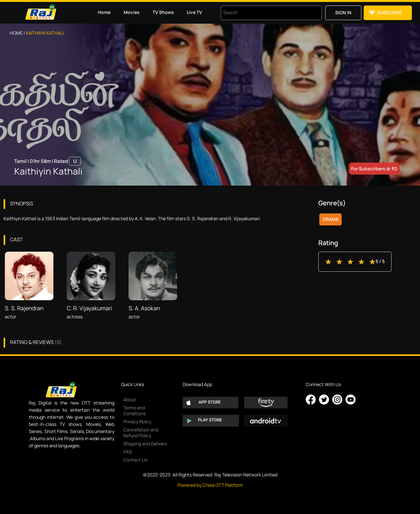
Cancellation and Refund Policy (141, 433)
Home (104, 12)
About (130, 400)
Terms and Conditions (135, 411)
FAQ (128, 452)
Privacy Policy (137, 422)
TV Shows (163, 12)
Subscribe (389, 12)
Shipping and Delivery (145, 444)
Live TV (194, 12)
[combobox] (263, 13)
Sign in (343, 12)
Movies (132, 12)
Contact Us (135, 460)
